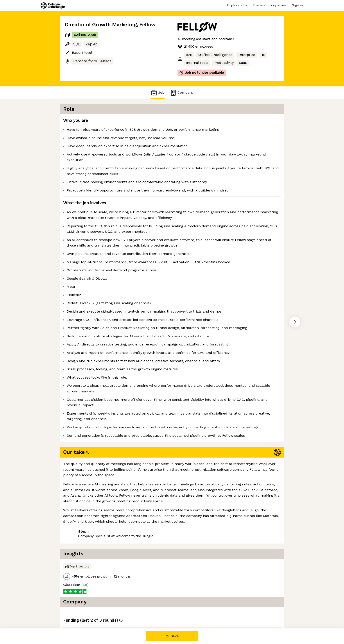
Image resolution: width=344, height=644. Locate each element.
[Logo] (53, 5)
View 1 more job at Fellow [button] (118, 610)
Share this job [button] (77, 610)
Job (158, 93)
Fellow (147, 25)
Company (182, 93)
